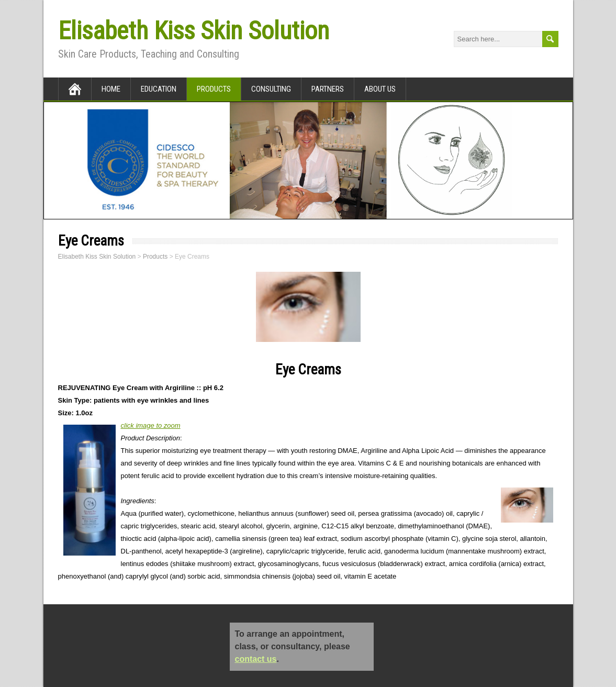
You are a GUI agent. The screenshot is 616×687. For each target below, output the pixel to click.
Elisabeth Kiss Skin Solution (194, 31)
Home (111, 89)
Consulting (271, 89)
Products (214, 89)
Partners (328, 89)
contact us (256, 659)
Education (159, 89)
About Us (380, 89)
